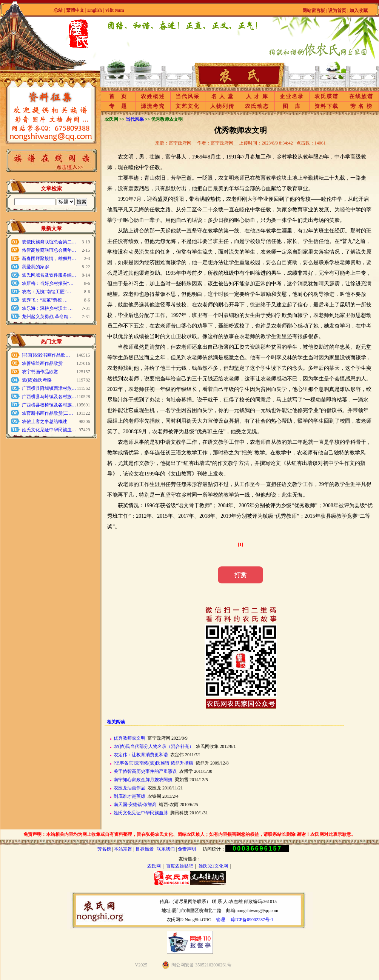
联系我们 (166, 849)
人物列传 (222, 106)
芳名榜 (104, 849)
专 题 (118, 106)
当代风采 (188, 96)
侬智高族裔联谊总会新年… (49, 250)
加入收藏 (359, 11)
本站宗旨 (123, 849)
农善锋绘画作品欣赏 (42, 363)
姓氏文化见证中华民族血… (49, 430)
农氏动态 (257, 106)
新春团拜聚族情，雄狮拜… (49, 258)
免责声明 (187, 849)
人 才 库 (257, 96)
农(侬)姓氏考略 (37, 380)
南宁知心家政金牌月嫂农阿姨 (143, 780)
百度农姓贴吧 (180, 866)
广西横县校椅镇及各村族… (49, 405)
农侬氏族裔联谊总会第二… (49, 242)
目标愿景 (145, 849)
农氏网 (154, 866)
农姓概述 (153, 96)
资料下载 (327, 106)
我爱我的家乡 (35, 267)
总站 (58, 10)
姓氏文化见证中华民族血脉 (141, 813)
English (95, 10)
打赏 (240, 575)
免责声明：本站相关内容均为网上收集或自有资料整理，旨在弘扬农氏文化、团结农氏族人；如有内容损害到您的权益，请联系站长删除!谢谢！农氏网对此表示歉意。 (189, 834)
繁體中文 (75, 10)
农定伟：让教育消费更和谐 (141, 755)
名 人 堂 (223, 96)
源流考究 (153, 106)
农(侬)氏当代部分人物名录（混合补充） (154, 746)
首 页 (118, 96)
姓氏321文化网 (213, 866)
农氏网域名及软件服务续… (49, 275)
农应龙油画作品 (129, 788)
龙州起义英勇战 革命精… (47, 317)
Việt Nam (114, 10)
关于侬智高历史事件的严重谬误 (145, 771)
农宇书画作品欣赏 (40, 372)
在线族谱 (361, 96)
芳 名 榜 (361, 106)
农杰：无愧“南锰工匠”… (47, 292)
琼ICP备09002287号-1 (252, 920)
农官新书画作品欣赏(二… (48, 413)
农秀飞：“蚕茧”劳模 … (45, 300)
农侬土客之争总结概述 (45, 422)
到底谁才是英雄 (129, 796)
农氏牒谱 (327, 96)
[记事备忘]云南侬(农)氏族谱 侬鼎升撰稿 (153, 763)
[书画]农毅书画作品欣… (46, 355)
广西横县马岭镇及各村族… (49, 397)
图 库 (292, 106)
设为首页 (337, 11)
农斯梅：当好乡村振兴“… (48, 283)
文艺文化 (188, 106)
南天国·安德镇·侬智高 (135, 805)
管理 (220, 920)
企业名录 (292, 96)
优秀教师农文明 (129, 738)
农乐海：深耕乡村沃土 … (47, 308)
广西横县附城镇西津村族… (49, 388)
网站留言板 (314, 11)
